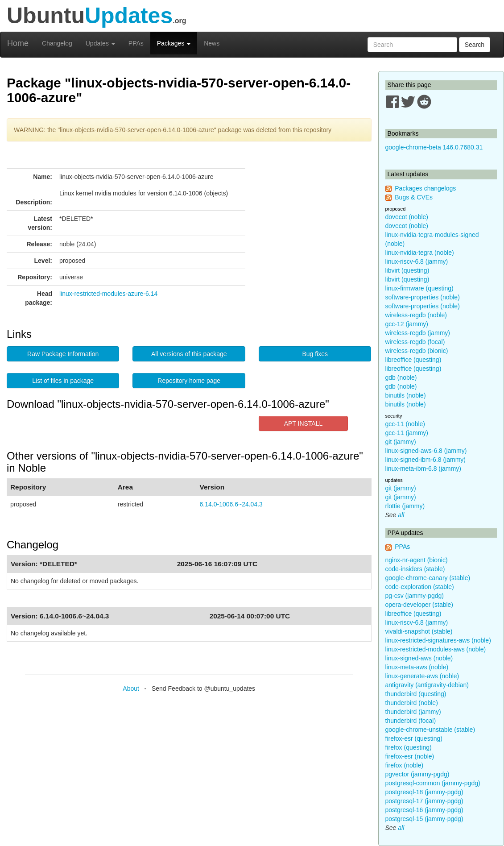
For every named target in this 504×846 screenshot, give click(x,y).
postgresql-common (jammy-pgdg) (433, 783)
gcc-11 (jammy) (407, 433)
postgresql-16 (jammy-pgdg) (424, 810)
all (401, 515)
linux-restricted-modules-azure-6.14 (108, 294)
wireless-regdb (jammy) (418, 333)
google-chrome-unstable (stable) (430, 730)
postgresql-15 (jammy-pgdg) (424, 819)
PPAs (136, 43)
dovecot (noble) (407, 217)
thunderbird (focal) (411, 721)
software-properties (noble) (423, 297)
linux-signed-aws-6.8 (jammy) (426, 451)
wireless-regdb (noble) (416, 315)
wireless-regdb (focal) (415, 342)
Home (18, 43)
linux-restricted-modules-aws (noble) (436, 649)
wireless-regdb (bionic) (417, 351)
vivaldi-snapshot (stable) (419, 631)
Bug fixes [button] (315, 354)
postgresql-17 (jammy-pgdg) (424, 801)
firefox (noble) (405, 765)
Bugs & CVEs (414, 197)
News (212, 43)
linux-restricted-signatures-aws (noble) (438, 640)
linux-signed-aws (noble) (419, 658)
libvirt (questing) (407, 270)
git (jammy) (401, 442)
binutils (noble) (406, 395)
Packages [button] (174, 43)
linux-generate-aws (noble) (422, 676)
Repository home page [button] (189, 381)
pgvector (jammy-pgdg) (417, 774)
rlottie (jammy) (405, 506)
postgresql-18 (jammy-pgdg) (424, 792)
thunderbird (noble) (412, 703)
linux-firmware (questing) (419, 288)
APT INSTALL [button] (304, 423)
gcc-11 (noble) (405, 424)
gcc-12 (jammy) (407, 324)
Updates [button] (100, 43)
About (131, 688)
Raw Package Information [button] (63, 354)
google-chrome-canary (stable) (428, 578)
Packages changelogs (425, 188)
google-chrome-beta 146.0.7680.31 (434, 147)
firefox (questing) (409, 747)
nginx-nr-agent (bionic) (417, 560)
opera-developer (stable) (419, 605)
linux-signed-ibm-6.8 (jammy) (426, 460)
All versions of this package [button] (189, 354)
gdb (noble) (401, 377)
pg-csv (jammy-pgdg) (415, 596)
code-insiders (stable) (415, 569)
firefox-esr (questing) (414, 738)
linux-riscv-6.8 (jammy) (417, 261)
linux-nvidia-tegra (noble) (420, 253)
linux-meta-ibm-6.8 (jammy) (423, 469)
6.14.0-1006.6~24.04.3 (231, 504)
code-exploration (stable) (420, 587)
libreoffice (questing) (413, 360)
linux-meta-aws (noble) (417, 667)
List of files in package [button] (63, 381)
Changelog (57, 43)
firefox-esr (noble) (410, 756)
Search (475, 45)
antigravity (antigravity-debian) (427, 685)
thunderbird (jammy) (413, 712)
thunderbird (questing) (416, 694)
